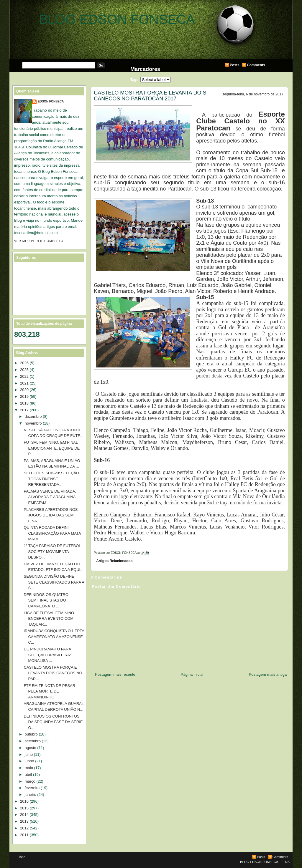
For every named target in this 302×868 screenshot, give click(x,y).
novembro (33, 423)
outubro (31, 734)
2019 (24, 396)
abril (28, 775)
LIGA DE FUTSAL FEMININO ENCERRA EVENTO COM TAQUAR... (49, 619)
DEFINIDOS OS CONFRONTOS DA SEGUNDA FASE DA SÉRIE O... (53, 722)
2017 (24, 410)
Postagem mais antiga (268, 674)
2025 (24, 370)
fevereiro (32, 788)
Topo (22, 857)
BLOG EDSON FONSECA (117, 19)
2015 (24, 808)
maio (29, 768)
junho (29, 761)
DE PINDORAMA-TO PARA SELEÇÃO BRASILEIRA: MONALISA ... (47, 655)
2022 (24, 376)
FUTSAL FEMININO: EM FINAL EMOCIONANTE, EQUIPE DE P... (52, 448)
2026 (24, 363)
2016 (24, 801)
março (30, 781)
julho (29, 754)
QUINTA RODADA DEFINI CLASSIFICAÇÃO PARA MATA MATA (52, 533)
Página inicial (192, 674)
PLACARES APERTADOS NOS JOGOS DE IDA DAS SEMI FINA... (51, 515)
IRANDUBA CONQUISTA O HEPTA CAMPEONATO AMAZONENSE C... (54, 637)
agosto (31, 748)
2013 (24, 821)
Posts (235, 65)
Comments (256, 65)
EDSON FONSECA (51, 101)
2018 (24, 403)
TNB (286, 862)
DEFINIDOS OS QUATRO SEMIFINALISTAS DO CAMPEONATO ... (46, 600)
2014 (24, 815)
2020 (24, 390)
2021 (24, 383)
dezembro (33, 416)
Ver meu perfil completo (39, 241)
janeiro (31, 795)
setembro (33, 741)
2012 (24, 828)
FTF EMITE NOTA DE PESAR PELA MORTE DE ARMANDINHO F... (49, 691)
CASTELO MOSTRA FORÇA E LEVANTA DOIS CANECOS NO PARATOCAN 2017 (150, 96)
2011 (24, 835)
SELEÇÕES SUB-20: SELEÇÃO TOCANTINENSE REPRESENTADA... (51, 479)
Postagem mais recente (115, 674)
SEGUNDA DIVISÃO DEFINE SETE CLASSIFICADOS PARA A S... (54, 582)
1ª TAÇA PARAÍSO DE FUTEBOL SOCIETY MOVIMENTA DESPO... (52, 551)
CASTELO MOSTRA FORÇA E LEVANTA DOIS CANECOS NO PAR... (53, 673)
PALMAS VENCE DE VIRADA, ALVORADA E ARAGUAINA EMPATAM (50, 497)
